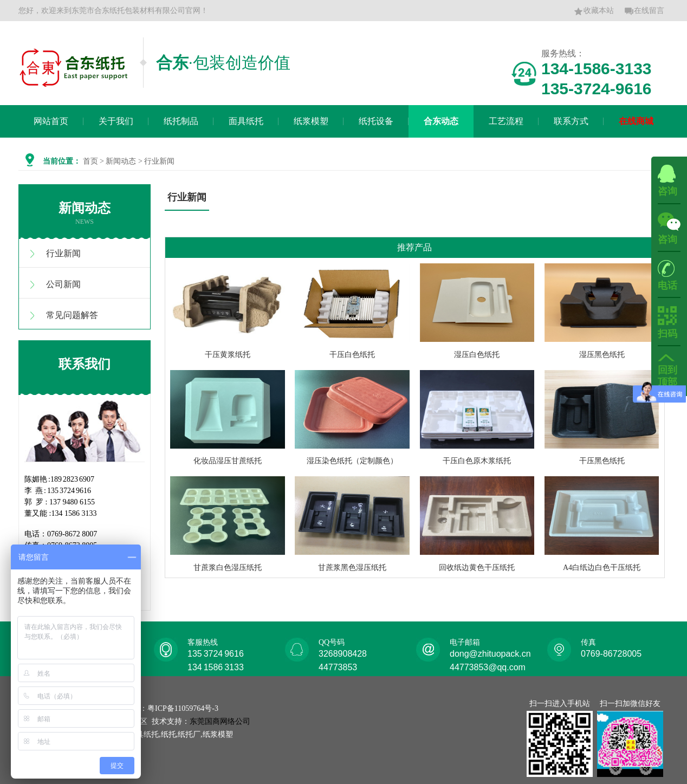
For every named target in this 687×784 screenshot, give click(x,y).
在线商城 (636, 121)
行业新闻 (63, 253)
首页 (90, 161)
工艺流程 (506, 121)
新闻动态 (121, 161)
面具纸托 (246, 121)
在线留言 (644, 11)
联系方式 (571, 121)
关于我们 (116, 121)
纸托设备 (376, 121)
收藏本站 (594, 11)
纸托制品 (181, 121)
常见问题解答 (72, 315)
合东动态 (441, 121)
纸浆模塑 (311, 121)
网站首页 (51, 121)
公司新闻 (63, 284)
